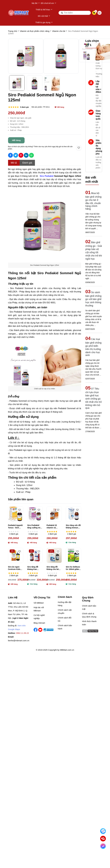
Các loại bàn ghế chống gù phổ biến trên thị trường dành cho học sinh (93, 347)
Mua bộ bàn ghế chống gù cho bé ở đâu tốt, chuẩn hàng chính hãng (93, 201)
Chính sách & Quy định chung (89, 615)
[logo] (19, 13)
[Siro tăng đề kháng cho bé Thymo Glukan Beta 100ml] (54, 555)
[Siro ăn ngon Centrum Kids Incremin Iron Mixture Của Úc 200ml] (16, 555)
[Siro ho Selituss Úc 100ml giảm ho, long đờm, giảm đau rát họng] (73, 555)
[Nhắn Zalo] (103, 831)
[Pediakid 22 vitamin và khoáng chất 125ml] (54, 514)
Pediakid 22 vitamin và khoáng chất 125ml (52, 527)
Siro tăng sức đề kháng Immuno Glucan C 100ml (73, 527)
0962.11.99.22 (23, 633)
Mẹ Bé (36, 3)
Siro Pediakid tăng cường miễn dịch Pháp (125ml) (35, 527)
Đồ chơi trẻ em (49, 3)
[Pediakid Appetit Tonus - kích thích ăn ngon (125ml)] (16, 514)
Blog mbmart (39, 623)
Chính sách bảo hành (65, 627)
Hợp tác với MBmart (39, 609)
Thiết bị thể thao (44, 10)
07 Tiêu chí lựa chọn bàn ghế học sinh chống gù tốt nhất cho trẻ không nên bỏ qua (94, 398)
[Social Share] (10, 155)
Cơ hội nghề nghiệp (39, 617)
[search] (75, 13)
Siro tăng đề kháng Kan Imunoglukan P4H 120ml (33, 568)
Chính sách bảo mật (89, 607)
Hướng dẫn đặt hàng (65, 604)
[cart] (94, 13)
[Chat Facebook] (103, 846)
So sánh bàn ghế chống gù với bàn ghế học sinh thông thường (93, 299)
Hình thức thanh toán (89, 623)
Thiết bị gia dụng (44, 22)
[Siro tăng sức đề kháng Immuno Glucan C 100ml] (73, 514)
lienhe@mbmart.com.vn (19, 641)
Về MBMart (39, 603)
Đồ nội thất (44, 16)
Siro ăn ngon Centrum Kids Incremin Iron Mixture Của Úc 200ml (15, 568)
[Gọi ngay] (103, 839)
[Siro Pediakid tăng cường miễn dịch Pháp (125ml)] (35, 514)
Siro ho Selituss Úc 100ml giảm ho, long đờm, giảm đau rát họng (73, 568)
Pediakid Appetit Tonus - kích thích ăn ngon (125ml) (15, 527)
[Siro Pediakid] (47, 176)
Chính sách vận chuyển (65, 612)
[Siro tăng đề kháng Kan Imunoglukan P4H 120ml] (35, 555)
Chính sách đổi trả (65, 619)
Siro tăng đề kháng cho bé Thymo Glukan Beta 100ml (53, 568)
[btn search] (62, 13)
